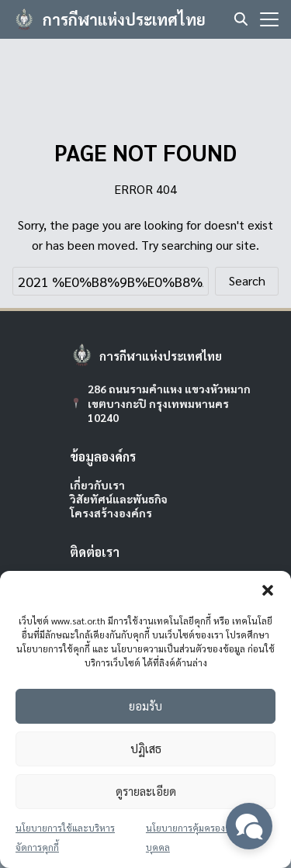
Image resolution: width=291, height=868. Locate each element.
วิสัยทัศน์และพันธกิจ (119, 499)
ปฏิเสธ (146, 748)
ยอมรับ (145, 705)
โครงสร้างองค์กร (111, 513)
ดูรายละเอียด (146, 791)
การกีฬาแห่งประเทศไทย (124, 19)
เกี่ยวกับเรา (97, 485)
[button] (268, 590)
